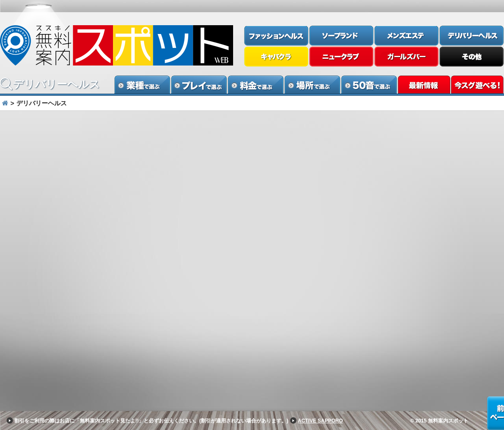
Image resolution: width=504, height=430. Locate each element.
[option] (252, 119)
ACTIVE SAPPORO (320, 421)
